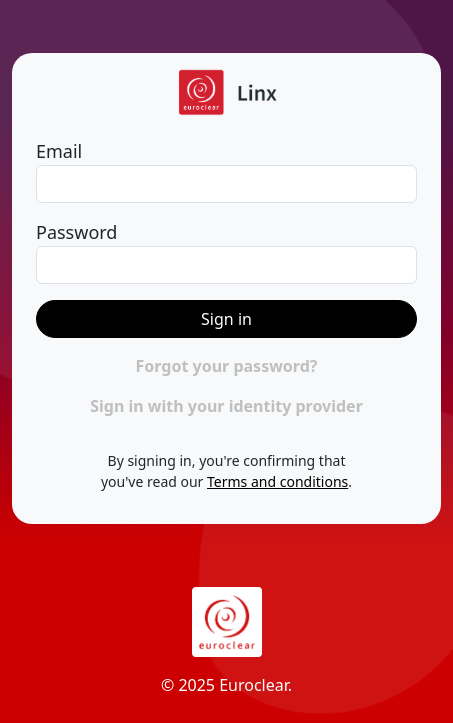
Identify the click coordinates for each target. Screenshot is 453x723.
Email (59, 151)
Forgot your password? (227, 366)
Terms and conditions (277, 481)
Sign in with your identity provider (226, 406)
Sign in (226, 319)
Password (76, 232)
